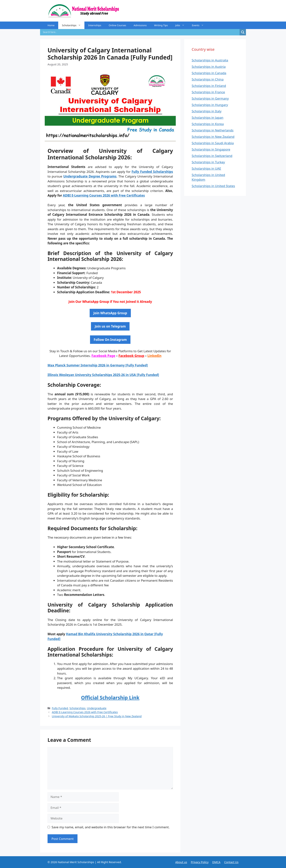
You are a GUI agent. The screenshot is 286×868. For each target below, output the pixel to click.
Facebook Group (131, 356)
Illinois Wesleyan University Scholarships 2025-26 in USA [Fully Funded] (103, 375)
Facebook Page (103, 356)
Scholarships (73, 25)
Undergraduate (97, 708)
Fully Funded (60, 708)
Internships (95, 25)
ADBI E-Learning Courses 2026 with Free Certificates (104, 195)
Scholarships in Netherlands (213, 130)
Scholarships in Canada (209, 73)
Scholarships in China (208, 79)
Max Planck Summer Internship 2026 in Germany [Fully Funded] (98, 365)
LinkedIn (155, 356)
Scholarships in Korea (208, 124)
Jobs (182, 25)
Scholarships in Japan (207, 118)
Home (51, 25)
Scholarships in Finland (209, 86)
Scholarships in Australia (210, 60)
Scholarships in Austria (209, 67)
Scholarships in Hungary (210, 105)
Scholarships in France (208, 92)
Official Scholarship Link (110, 698)
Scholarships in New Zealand (213, 137)
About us (181, 862)
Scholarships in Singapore (211, 149)
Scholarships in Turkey (208, 162)
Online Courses (117, 25)
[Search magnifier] (243, 32)
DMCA (216, 862)
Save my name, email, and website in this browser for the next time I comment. (111, 827)
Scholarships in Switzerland (212, 156)
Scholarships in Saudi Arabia (213, 143)
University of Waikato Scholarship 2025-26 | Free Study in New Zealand (97, 716)
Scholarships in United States (213, 186)
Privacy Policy (200, 862)
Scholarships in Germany (210, 98)
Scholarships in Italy (207, 111)
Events (200, 25)
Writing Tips (161, 25)
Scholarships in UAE (206, 168)
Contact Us (231, 862)
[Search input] (141, 32)
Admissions (140, 25)
